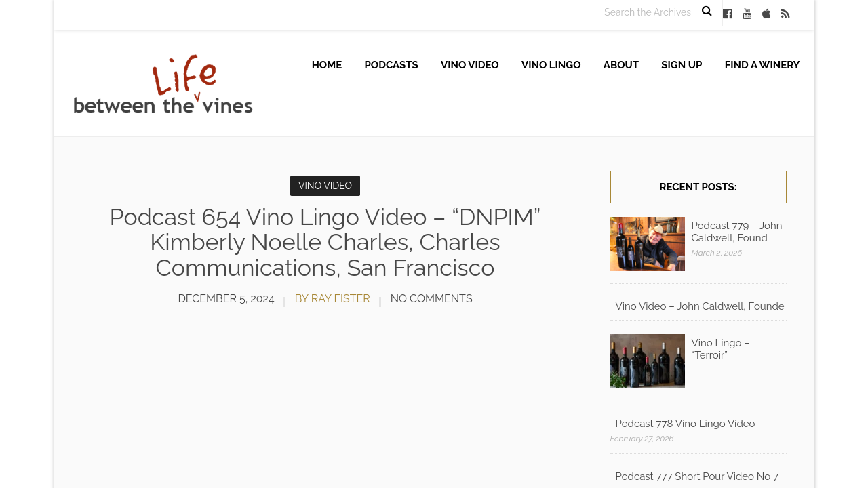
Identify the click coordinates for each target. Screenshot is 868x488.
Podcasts (392, 65)
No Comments (432, 299)
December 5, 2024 (226, 299)
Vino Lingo (551, 65)
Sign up (682, 65)
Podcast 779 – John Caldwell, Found (737, 232)
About (621, 65)
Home (327, 65)
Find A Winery (763, 65)
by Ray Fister (333, 299)
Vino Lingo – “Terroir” (721, 349)
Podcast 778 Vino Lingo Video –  (691, 424)
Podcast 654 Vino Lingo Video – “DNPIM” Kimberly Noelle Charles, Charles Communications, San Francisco (325, 242)
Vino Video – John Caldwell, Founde (700, 306)
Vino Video (470, 65)
